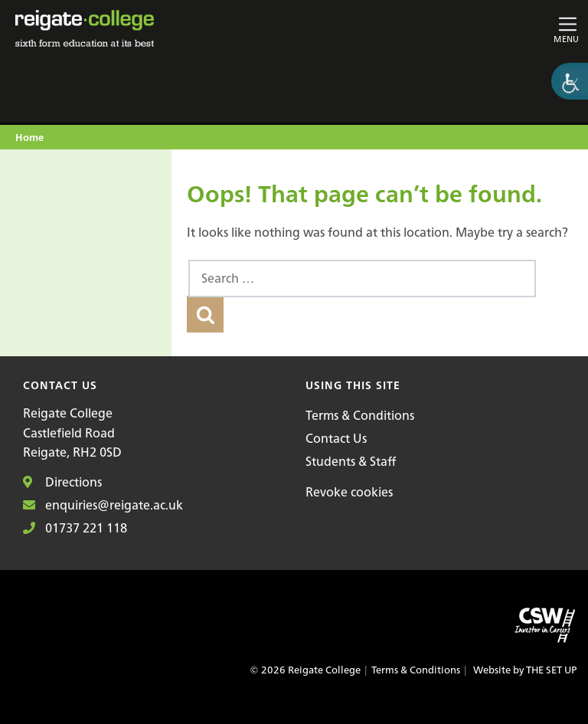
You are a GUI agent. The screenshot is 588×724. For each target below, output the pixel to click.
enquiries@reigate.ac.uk (103, 505)
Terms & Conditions (360, 415)
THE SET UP (551, 670)
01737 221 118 (75, 528)
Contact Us (336, 438)
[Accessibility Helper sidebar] (570, 81)
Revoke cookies (349, 492)
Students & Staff (351, 461)
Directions (62, 482)
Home (29, 138)
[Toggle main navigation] (487, 29)
